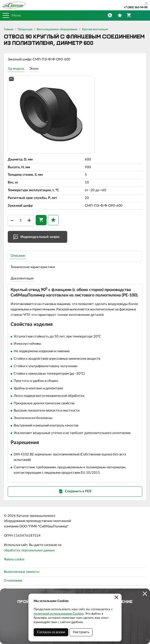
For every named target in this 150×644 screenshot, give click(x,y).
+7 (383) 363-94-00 (136, 7)
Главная (9, 29)
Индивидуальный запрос (40, 237)
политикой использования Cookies (59, 614)
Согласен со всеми (51, 632)
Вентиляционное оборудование (57, 29)
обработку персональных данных (29, 550)
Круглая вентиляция (95, 29)
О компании (13, 581)
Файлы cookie (14, 560)
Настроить (81, 632)
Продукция (25, 29)
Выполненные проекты (22, 572)
